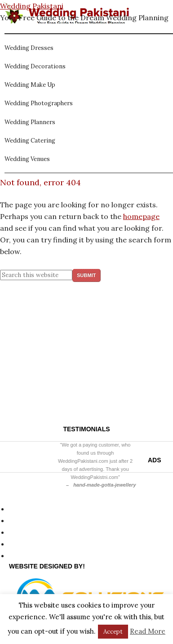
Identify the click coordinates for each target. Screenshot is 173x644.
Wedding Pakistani (32, 6)
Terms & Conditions (43, 555)
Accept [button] (113, 632)
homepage (141, 216)
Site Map (24, 520)
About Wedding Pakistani (52, 544)
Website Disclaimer (42, 532)
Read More (148, 631)
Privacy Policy (33, 509)
